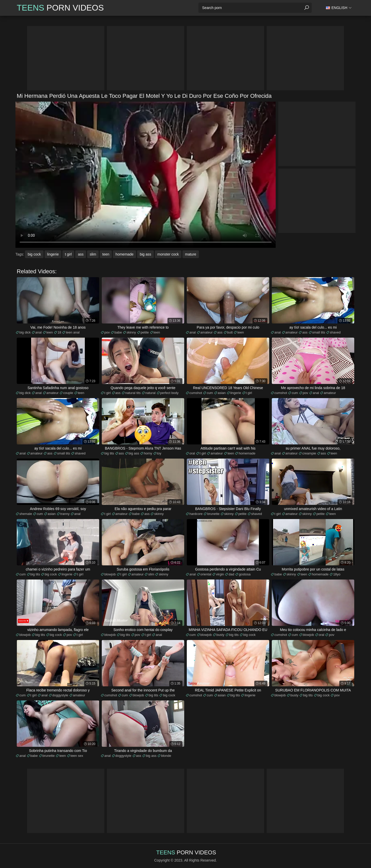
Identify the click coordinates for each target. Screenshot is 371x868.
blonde (166, 756)
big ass (145, 254)
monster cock (168, 254)
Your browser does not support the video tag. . (146, 175)
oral (192, 453)
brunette (213, 514)
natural (150, 393)
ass (81, 254)
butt (230, 332)
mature (191, 254)
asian (222, 393)
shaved (335, 332)
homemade (124, 254)
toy (159, 453)
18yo (337, 574)
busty (220, 635)
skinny (131, 332)
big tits (109, 453)
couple (68, 393)
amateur (207, 332)
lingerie (53, 254)
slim (93, 254)
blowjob (110, 574)
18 (59, 332)
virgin (220, 574)
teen (106, 254)
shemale (26, 514)
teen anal (73, 332)
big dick (25, 332)
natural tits (133, 393)
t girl (68, 254)
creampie (309, 453)
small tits (319, 332)
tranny (65, 514)
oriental (206, 574)
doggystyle (60, 695)
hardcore (196, 514)
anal (39, 332)
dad (231, 574)
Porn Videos (60, 8)
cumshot (196, 393)
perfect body (170, 393)
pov (107, 332)
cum (210, 393)
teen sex (77, 756)
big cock (34, 254)
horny (148, 453)
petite (145, 332)
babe (118, 332)
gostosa (245, 574)
